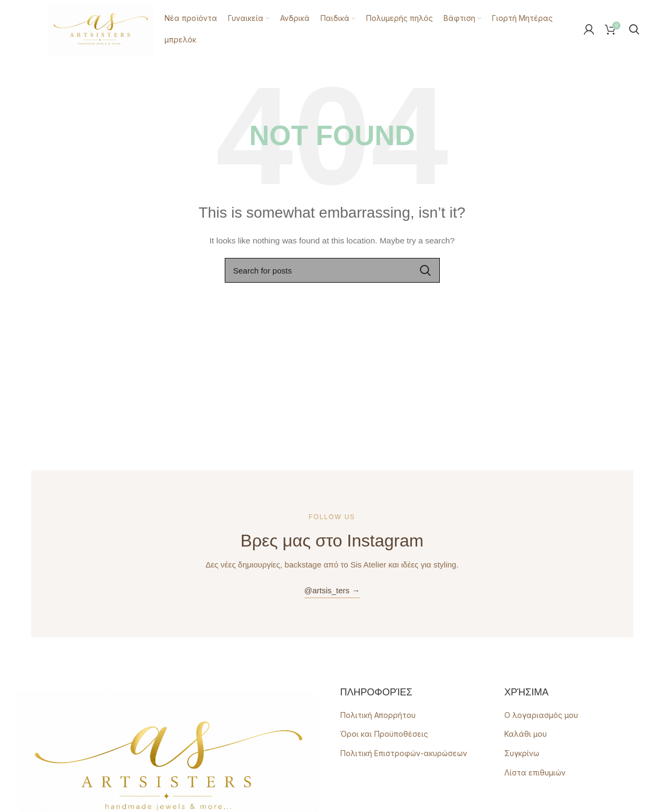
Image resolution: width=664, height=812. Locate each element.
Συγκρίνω (522, 753)
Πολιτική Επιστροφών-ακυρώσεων (404, 753)
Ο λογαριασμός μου (541, 714)
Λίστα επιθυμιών (535, 772)
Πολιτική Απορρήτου (378, 714)
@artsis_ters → (332, 590)
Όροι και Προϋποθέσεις (384, 733)
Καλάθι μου (526, 733)
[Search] (634, 29)
